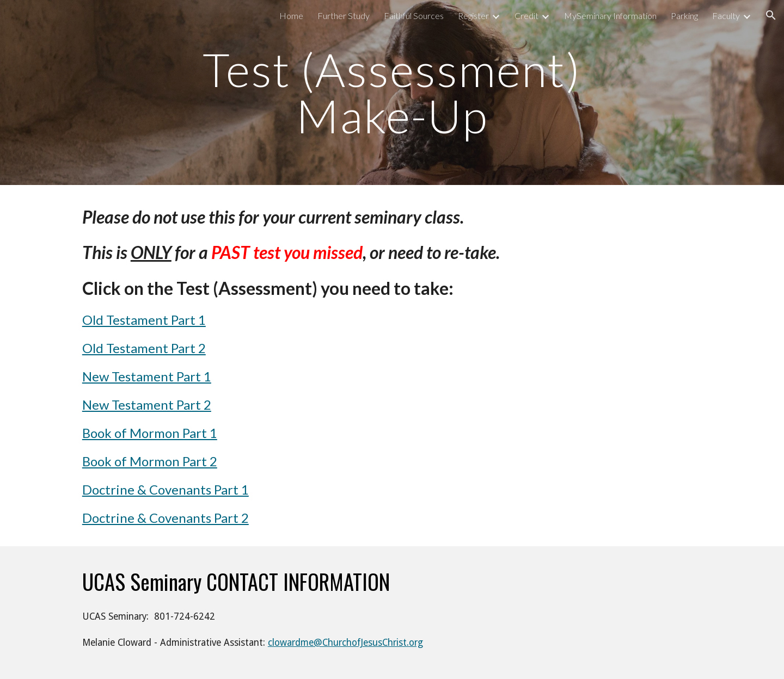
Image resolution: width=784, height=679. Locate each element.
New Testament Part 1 (147, 376)
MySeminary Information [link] (610, 16)
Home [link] (291, 16)
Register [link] (473, 16)
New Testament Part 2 (147, 405)
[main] (392, 93)
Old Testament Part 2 (144, 348)
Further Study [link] (344, 16)
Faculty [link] (726, 16)
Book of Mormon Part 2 (150, 461)
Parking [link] (684, 16)
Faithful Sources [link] (414, 16)
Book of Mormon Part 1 (150, 433)
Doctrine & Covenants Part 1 (166, 489)
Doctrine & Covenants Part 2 (166, 518)
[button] (771, 15)
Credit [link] (526, 16)
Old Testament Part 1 (144, 320)
